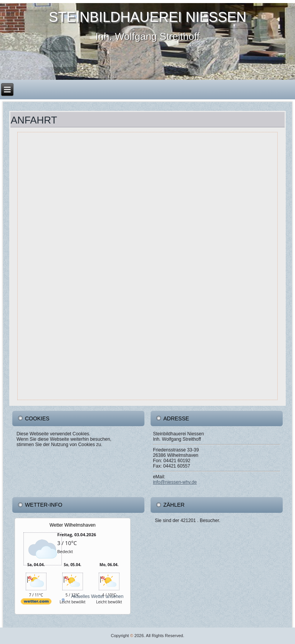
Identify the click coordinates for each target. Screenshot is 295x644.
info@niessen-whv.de (175, 482)
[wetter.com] (36, 608)
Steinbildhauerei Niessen (147, 17)
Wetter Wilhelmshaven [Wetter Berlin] (73, 525)
